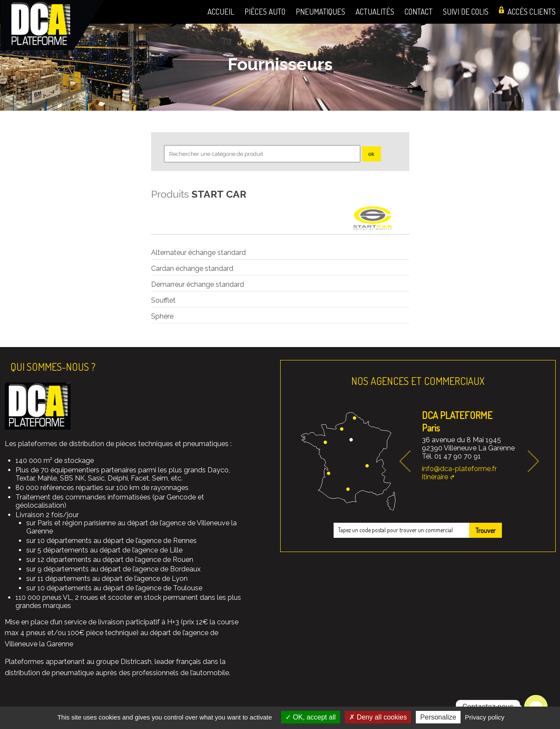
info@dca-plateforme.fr (459, 469)
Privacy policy (485, 717)
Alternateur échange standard (198, 253)
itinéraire (435, 477)
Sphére (162, 316)
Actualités (375, 11)
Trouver (486, 530)
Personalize (438, 717)
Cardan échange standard (192, 268)
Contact (419, 11)
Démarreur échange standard (198, 284)
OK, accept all (311, 717)
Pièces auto (265, 11)
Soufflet (163, 300)
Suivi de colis (466, 11)
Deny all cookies (378, 717)
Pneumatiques (320, 11)
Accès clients (532, 11)
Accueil (221, 11)
